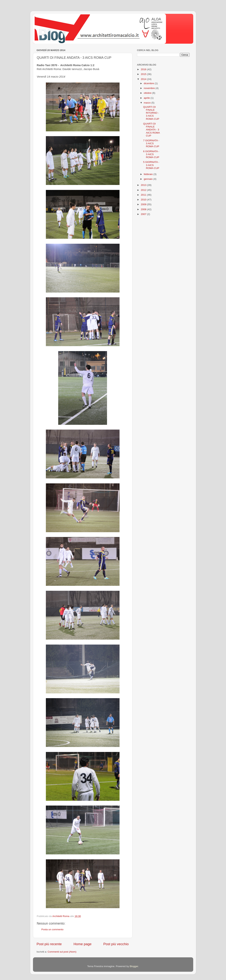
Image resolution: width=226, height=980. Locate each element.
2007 (144, 214)
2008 (144, 209)
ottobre (148, 93)
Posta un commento (52, 929)
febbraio (149, 174)
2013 (144, 185)
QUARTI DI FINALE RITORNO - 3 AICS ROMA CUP (151, 113)
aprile (147, 98)
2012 (144, 190)
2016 (144, 69)
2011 (144, 195)
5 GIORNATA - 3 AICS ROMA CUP (151, 165)
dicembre (149, 83)
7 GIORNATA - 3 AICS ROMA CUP (151, 143)
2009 (144, 204)
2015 (144, 74)
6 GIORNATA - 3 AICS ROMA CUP (151, 154)
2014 (144, 79)
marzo (148, 103)
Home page (83, 944)
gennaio (149, 179)
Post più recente (49, 944)
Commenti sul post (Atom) (62, 952)
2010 (144, 200)
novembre (150, 88)
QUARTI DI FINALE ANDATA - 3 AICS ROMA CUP (151, 130)
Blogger (134, 966)
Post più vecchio (116, 944)
